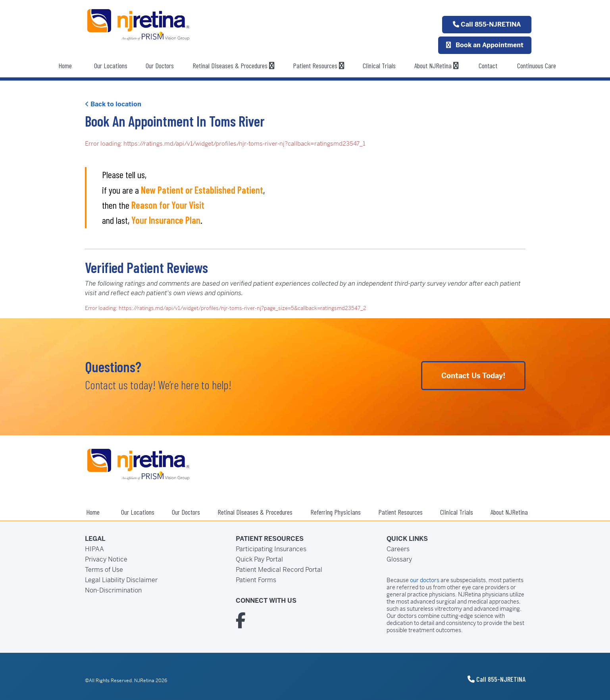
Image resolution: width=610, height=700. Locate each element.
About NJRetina (437, 65)
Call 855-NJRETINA (487, 24)
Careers (398, 549)
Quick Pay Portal (259, 559)
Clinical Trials (379, 65)
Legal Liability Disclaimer (121, 580)
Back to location (113, 104)
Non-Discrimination (113, 590)
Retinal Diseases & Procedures (255, 512)
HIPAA (94, 549)
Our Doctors (160, 65)
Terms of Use (104, 570)
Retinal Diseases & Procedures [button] (234, 65)
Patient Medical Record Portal (279, 570)
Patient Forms (256, 580)
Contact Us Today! (473, 376)
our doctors (425, 580)
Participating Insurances (271, 549)
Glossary (399, 559)
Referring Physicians (336, 512)
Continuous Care (537, 65)
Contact (488, 65)
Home (65, 65)
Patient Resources (319, 65)
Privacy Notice (106, 559)
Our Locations (111, 65)
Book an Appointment (485, 45)
